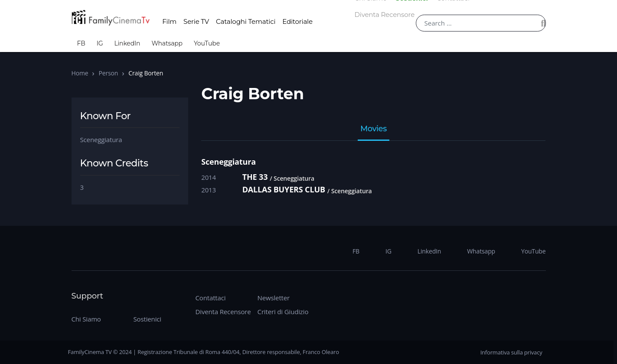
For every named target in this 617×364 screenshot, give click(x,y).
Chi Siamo (86, 319)
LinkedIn (127, 43)
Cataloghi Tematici (246, 21)
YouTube (207, 43)
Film (169, 21)
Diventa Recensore (385, 15)
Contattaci (211, 298)
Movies (374, 129)
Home (80, 73)
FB (81, 43)
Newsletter (274, 298)
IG (100, 43)
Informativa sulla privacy (511, 352)
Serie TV (196, 21)
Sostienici (147, 319)
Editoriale (297, 21)
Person (108, 73)
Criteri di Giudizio (283, 312)
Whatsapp (167, 43)
